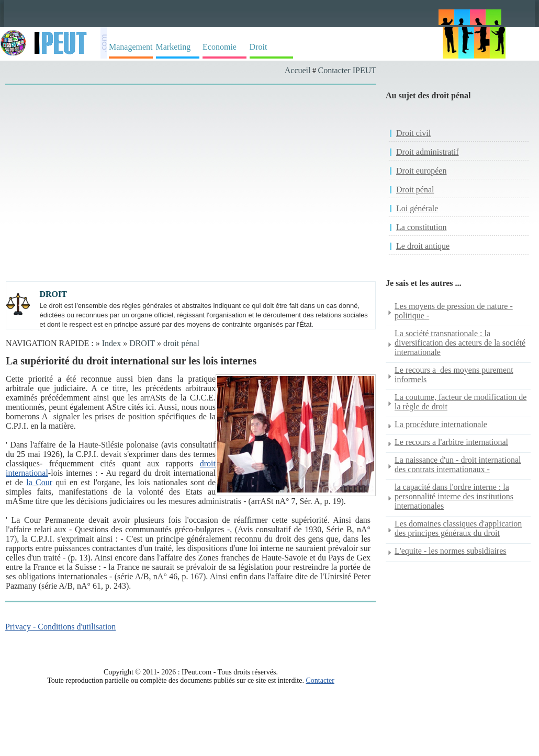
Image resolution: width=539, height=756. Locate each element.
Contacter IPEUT (347, 70)
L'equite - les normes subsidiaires (451, 551)
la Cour (39, 482)
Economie (220, 47)
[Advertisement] (149, 168)
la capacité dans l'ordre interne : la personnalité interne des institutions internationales (454, 496)
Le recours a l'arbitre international (451, 442)
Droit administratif (428, 152)
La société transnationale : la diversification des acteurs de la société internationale (460, 343)
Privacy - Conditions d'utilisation (60, 627)
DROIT (142, 343)
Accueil (298, 70)
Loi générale (417, 208)
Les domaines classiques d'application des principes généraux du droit (458, 528)
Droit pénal (415, 190)
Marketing (173, 47)
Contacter (320, 680)
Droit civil (413, 133)
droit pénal (181, 343)
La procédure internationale (441, 424)
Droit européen (421, 171)
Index (111, 343)
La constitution (421, 227)
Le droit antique (423, 246)
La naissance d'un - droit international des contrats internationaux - (458, 465)
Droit (259, 47)
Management (131, 47)
